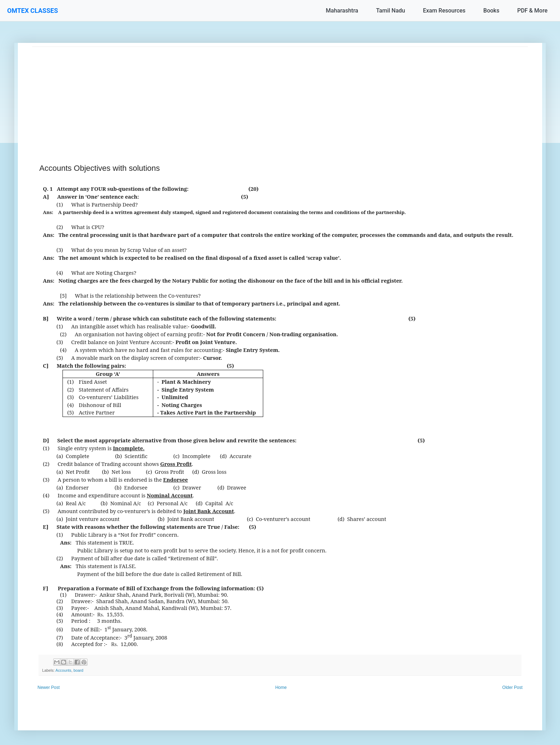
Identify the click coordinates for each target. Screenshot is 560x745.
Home (281, 687)
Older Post (512, 687)
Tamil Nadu (391, 11)
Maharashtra (342, 11)
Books (491, 11)
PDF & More (532, 11)
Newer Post (49, 687)
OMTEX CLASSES (32, 11)
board (79, 670)
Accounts (63, 670)
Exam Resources (444, 11)
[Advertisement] (246, 97)
